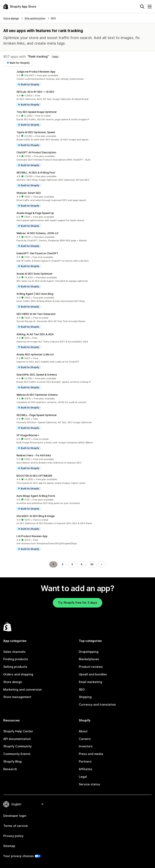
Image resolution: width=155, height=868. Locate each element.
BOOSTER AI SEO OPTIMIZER (34, 476)
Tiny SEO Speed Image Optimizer (37, 112)
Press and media (91, 754)
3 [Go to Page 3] (72, 564)
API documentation (17, 739)
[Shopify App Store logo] (20, 6)
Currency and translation (97, 704)
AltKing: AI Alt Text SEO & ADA (35, 334)
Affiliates (86, 769)
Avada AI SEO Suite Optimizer (34, 274)
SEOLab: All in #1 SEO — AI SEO (35, 92)
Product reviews (91, 667)
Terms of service (16, 826)
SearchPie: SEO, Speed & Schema (37, 375)
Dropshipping (89, 652)
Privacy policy (13, 836)
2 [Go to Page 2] (63, 564)
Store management (17, 697)
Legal (83, 777)
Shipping (85, 697)
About (83, 731)
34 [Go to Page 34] (92, 564)
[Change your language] (27, 804)
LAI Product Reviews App (32, 536)
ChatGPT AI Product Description (36, 152)
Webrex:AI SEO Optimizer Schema (37, 395)
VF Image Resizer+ (28, 435)
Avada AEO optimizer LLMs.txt (35, 354)
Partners (85, 761)
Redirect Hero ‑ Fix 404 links (34, 455)
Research (10, 769)
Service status (89, 784)
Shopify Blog (12, 761)
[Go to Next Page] (102, 564)
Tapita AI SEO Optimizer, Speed (36, 132)
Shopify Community (17, 746)
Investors (86, 746)
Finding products (16, 659)
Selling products (15, 667)
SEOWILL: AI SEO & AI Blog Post (36, 173)
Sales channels (14, 652)
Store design (13, 682)
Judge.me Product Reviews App (36, 72)
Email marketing (90, 682)
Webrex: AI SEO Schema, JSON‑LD (37, 233)
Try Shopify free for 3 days (77, 603)
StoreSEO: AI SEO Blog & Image (36, 516)
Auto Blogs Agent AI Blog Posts (36, 496)
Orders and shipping (18, 674)
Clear (55, 57)
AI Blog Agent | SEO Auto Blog (35, 294)
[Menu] (150, 7)
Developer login (15, 816)
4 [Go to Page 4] (82, 564)
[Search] (142, 7)
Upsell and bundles (93, 674)
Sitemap (9, 846)
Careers (85, 739)
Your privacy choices (19, 856)
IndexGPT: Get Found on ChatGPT (37, 253)
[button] (77, 78)
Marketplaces (89, 659)
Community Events (17, 754)
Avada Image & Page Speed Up (35, 213)
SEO (82, 689)
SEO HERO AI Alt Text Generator (36, 314)
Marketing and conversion (23, 689)
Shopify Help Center (18, 731)
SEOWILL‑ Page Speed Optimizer (37, 415)
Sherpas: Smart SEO (29, 193)
